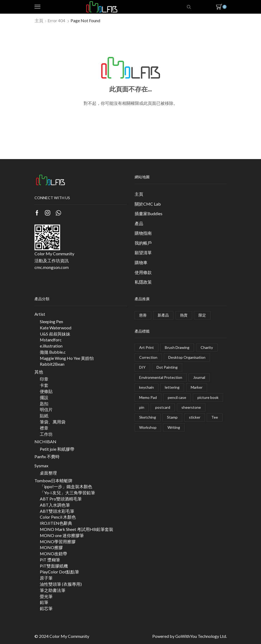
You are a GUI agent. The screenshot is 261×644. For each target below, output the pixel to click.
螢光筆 (46, 596)
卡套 (44, 385)
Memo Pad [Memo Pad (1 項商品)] (148, 397)
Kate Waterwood (56, 328)
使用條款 (143, 272)
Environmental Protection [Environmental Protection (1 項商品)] (161, 377)
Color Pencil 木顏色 (58, 517)
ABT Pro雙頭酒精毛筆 (61, 499)
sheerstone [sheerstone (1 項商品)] (191, 407)
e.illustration (51, 346)
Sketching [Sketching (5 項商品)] (148, 417)
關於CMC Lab (148, 204)
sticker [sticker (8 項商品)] (195, 417)
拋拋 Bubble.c (53, 352)
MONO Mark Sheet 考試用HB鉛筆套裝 (77, 529)
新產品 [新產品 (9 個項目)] (163, 315)
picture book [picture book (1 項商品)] (208, 397)
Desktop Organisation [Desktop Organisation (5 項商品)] (187, 357)
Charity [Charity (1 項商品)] (207, 347)
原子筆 (46, 578)
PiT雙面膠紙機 (54, 566)
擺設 (44, 397)
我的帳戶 (143, 243)
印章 (44, 379)
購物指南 (143, 233)
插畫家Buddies (149, 213)
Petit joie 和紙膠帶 (57, 449)
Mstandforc (51, 340)
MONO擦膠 (51, 547)
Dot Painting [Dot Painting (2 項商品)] (167, 367)
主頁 (39, 20)
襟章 (44, 428)
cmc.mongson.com (52, 267)
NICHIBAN (45, 441)
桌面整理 (48, 473)
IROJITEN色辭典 (56, 523)
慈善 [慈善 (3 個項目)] (143, 315)
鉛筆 (44, 602)
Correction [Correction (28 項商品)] (148, 357)
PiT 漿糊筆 (50, 560)
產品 (139, 223)
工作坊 (46, 434)
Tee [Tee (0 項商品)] (215, 417)
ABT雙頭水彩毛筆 (57, 511)
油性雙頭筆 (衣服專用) (61, 584)
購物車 (141, 262)
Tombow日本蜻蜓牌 (53, 481)
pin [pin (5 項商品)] (142, 407)
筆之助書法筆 (53, 590)
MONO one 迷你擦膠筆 (62, 535)
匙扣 (44, 404)
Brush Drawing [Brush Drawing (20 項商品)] (177, 347)
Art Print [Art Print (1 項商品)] (147, 347)
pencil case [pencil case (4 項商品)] (177, 397)
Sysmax (41, 466)
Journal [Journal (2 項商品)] (199, 377)
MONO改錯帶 (53, 554)
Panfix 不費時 (47, 456)
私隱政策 (143, 282)
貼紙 (44, 416)
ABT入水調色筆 (55, 505)
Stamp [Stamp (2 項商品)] (172, 417)
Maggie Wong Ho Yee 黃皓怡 (67, 358)
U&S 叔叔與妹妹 (55, 334)
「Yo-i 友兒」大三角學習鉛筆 (67, 493)
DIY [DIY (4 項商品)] (142, 367)
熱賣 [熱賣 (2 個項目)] (184, 315)
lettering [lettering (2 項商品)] (172, 387)
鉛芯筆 (46, 608)
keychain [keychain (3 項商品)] (147, 387)
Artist (40, 314)
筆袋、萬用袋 (53, 422)
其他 (39, 372)
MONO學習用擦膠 (58, 541)
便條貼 (46, 391)
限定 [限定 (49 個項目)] (202, 315)
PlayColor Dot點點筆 (59, 572)
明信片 (46, 409)
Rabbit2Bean (52, 364)
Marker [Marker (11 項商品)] (197, 387)
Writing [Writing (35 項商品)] (174, 427)
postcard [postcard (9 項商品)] (163, 407)
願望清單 (143, 252)
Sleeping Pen (51, 321)
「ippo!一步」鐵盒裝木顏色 (66, 486)
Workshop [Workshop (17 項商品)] (148, 427)
